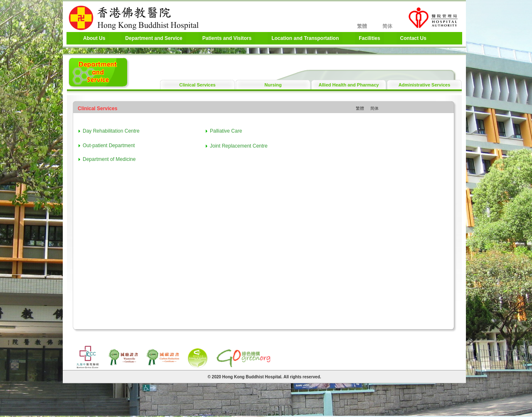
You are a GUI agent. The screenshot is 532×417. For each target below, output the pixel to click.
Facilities (369, 38)
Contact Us (413, 38)
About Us (94, 38)
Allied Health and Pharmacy (349, 85)
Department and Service (154, 38)
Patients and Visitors (227, 38)
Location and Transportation (305, 38)
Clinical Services (197, 85)
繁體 (362, 26)
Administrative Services (425, 85)
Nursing (273, 85)
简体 (387, 26)
